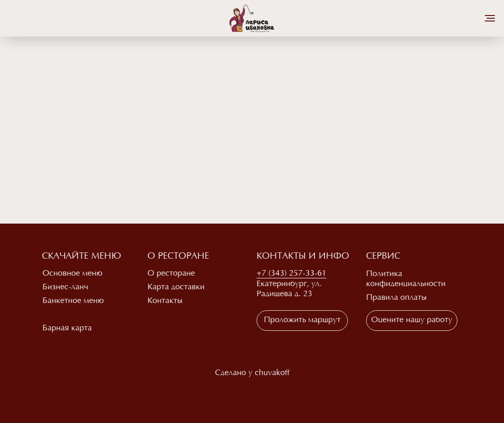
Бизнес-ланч (65, 287)
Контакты (165, 301)
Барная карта (67, 329)
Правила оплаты (396, 298)
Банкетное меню (73, 301)
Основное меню (72, 274)
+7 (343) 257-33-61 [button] (291, 274)
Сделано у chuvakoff (252, 373)
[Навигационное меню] (490, 18)
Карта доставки (176, 287)
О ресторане (171, 274)
